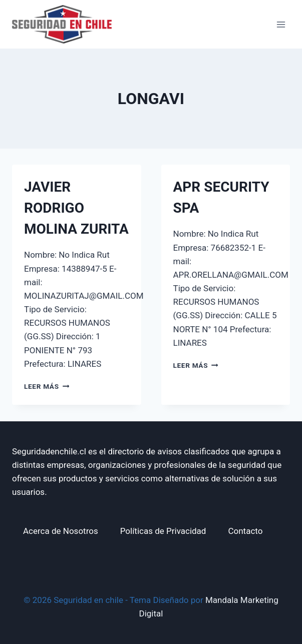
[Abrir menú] (281, 24)
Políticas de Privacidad (163, 531)
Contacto (245, 531)
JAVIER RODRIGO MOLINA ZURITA (76, 208)
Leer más (47, 386)
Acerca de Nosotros (61, 531)
